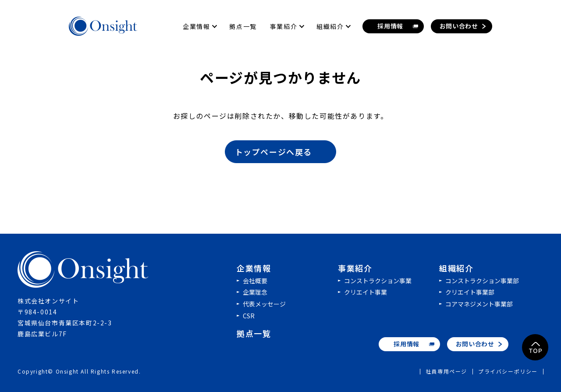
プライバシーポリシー (508, 372)
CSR (249, 316)
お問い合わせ (475, 344)
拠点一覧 (254, 333)
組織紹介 (456, 268)
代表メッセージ (264, 304)
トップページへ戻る (281, 152)
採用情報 (407, 344)
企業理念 (255, 292)
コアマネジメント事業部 (479, 304)
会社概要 (255, 281)
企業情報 (254, 268)
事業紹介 (355, 268)
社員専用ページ (446, 372)
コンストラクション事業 (378, 281)
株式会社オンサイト (83, 270)
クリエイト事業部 (470, 292)
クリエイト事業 (366, 292)
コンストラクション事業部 (482, 281)
